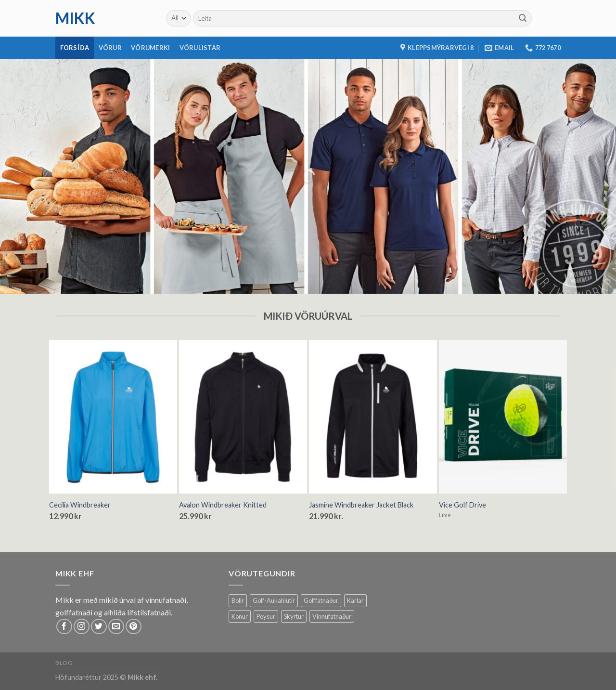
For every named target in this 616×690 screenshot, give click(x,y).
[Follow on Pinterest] (134, 627)
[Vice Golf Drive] (503, 417)
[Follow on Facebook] (64, 627)
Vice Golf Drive (462, 505)
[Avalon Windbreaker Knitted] (243, 417)
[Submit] (523, 18)
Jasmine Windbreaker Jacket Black (361, 505)
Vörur (110, 48)
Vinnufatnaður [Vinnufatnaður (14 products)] (332, 616)
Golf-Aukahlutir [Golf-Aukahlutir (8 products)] (274, 600)
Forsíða (75, 48)
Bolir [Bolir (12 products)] (238, 600)
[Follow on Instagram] (82, 627)
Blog (64, 663)
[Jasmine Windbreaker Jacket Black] (373, 417)
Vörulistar (200, 48)
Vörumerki (150, 48)
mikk (75, 18)
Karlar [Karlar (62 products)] (355, 600)
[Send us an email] (116, 627)
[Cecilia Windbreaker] (113, 417)
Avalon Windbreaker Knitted (223, 505)
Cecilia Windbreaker (80, 505)
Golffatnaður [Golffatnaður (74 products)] (321, 600)
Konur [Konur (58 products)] (240, 616)
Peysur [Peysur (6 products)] (266, 616)
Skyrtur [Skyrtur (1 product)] (294, 616)
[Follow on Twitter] (99, 627)
